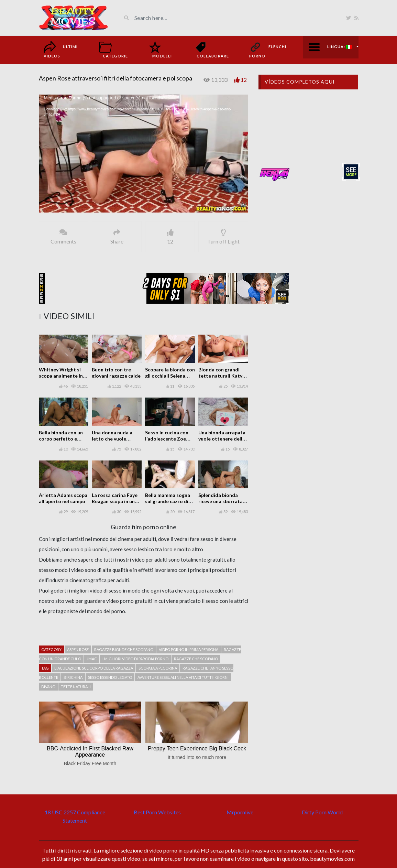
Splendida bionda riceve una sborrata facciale (220, 501)
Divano (48, 687)
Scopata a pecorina (158, 668)
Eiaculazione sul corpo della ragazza (94, 668)
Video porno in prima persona (189, 649)
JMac (92, 659)
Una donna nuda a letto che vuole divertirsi (112, 439)
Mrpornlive (240, 812)
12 (244, 80)
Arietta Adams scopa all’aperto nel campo (63, 498)
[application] (144, 154)
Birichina (73, 677)
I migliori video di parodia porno (135, 659)
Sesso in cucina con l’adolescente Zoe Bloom (167, 439)
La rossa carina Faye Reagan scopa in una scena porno (115, 501)
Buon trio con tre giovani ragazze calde (116, 373)
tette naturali (76, 687)
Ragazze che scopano (196, 659)
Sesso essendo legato (110, 677)
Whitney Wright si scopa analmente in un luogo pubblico (61, 376)
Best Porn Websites (157, 812)
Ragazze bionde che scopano (124, 649)
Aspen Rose (78, 649)
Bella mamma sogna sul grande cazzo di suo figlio (168, 501)
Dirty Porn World (322, 812)
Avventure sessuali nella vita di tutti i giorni (183, 677)
